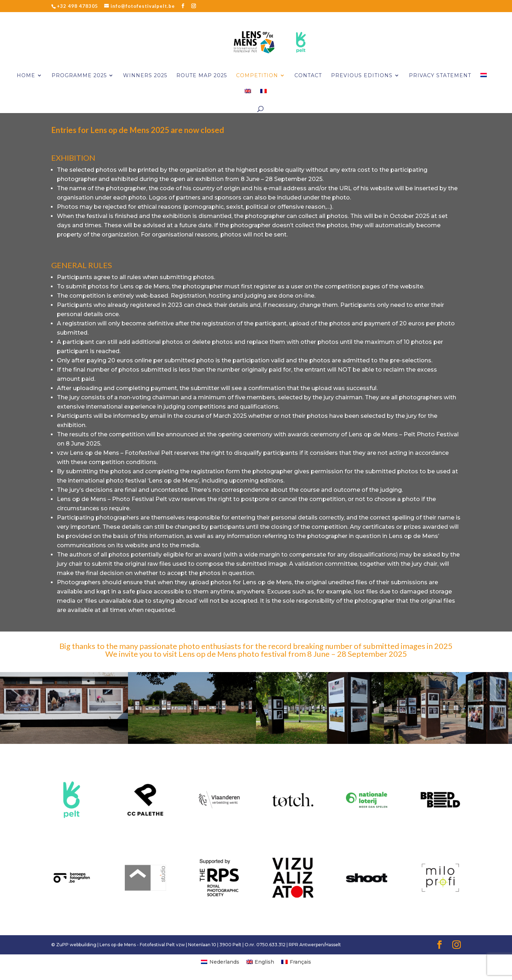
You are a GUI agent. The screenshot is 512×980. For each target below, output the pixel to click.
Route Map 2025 (202, 76)
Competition (257, 76)
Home (26, 76)
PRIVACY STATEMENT (440, 76)
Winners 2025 (145, 76)
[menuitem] (484, 81)
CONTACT (308, 76)
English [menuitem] (264, 962)
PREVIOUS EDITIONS (362, 76)
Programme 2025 (79, 76)
